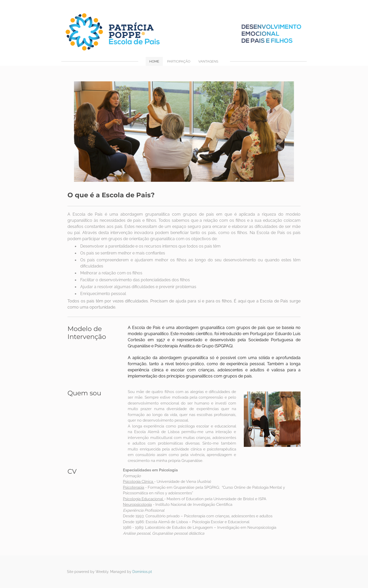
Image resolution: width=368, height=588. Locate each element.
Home (154, 61)
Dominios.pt (142, 572)
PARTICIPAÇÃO (179, 61)
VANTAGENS (208, 61)
